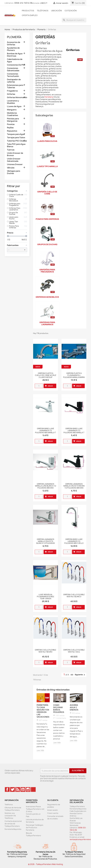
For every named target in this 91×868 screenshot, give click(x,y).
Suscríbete (78, 770)
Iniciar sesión (53, 810)
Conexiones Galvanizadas (13, 69)
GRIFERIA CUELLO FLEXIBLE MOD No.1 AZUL (74, 651)
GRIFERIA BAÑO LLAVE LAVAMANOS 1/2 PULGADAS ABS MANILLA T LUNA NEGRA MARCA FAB (74, 432)
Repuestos (12, 131)
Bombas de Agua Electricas (15, 55)
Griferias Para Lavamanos (47, 323)
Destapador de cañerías (14, 81)
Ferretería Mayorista (13, 829)
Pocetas (11, 124)
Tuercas (11, 150)
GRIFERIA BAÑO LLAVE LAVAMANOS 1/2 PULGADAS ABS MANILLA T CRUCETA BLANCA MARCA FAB (46, 433)
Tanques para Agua (16, 134)
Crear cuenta (53, 813)
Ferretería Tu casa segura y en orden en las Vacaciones (43, 711)
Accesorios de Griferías (14, 43)
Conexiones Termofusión (13, 75)
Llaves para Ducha (47, 141)
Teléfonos (43, 11)
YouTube (23, 789)
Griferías (11, 94)
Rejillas (10, 128)
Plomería (14, 37)
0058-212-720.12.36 (23, 3)
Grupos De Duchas (47, 244)
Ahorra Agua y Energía (74, 707)
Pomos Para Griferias (47, 219)
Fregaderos (12, 91)
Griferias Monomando (17, 97)
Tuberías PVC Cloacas (17, 141)
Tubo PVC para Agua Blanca (16, 145)
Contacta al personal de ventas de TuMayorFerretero (13, 824)
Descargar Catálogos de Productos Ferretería (35, 828)
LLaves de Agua (14, 106)
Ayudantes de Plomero (13, 49)
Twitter (12, 789)
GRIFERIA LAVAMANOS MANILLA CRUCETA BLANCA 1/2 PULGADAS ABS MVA (46, 542)
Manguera (12, 110)
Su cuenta (53, 800)
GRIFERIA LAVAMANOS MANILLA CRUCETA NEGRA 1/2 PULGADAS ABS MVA (74, 486)
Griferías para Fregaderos (47, 271)
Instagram (28, 789)
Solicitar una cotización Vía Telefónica (10, 816)
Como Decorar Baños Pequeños (59, 709)
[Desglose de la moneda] (44, 3)
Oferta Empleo (30, 15)
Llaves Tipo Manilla (47, 166)
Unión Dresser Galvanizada (14, 160)
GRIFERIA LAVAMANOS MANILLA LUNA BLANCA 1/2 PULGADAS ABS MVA (46, 486)
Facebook (7, 789)
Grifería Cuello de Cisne (47, 193)
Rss (18, 789)
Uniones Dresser (15, 164)
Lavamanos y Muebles (13, 102)
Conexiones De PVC (16, 65)
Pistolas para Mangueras (13, 120)
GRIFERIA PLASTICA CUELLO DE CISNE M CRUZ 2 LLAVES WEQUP (46, 375)
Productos (28, 11)
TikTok (33, 789)
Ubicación (56, 11)
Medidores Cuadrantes (13, 114)
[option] (43, 723)
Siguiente (80, 675)
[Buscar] (74, 20)
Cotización (71, 11)
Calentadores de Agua (15, 60)
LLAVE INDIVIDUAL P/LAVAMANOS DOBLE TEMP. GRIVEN (46, 597)
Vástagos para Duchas (14, 172)
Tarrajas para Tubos (16, 138)
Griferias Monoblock (47, 297)
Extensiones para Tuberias (15, 86)
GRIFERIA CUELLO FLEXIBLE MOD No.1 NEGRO (46, 651)
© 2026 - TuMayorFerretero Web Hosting (45, 864)
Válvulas (11, 168)
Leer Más (40, 750)
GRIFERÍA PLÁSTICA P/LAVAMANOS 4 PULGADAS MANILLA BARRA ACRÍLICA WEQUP (74, 376)
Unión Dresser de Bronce (15, 154)
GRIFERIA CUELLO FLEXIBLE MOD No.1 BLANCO (74, 596)
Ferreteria (49, 97)
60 (72, 675)
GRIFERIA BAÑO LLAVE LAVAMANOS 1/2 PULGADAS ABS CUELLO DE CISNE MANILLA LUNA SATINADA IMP (74, 543)
